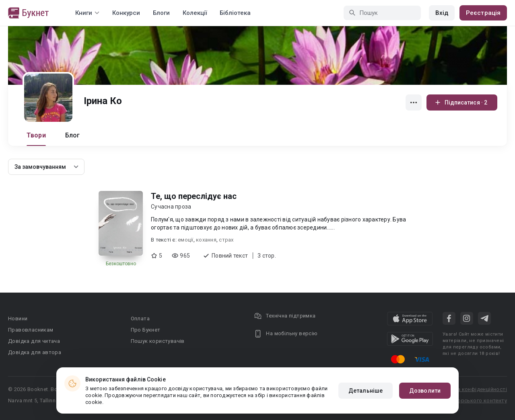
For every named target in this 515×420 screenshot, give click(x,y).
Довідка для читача (34, 341)
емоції (186, 240)
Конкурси (126, 13)
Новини (18, 319)
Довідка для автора (35, 352)
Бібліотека (235, 13)
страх (226, 240)
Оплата (140, 319)
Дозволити (425, 391)
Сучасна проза (171, 207)
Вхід (442, 13)
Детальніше (366, 391)
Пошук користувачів (158, 341)
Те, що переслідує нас (194, 196)
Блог (73, 135)
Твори (36, 135)
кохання (206, 240)
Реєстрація (483, 13)
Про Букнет (146, 330)
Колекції (195, 13)
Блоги (161, 13)
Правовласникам (31, 330)
